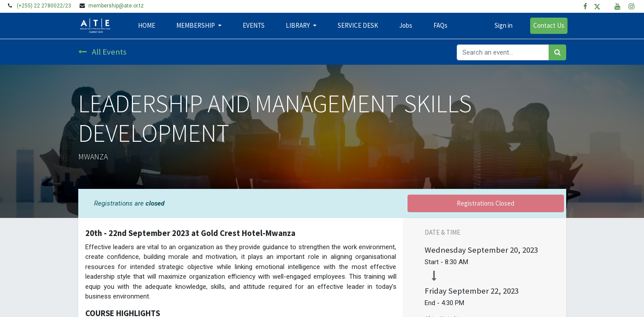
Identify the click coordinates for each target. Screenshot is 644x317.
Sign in (502, 25)
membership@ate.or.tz (116, 6)
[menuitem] (148, 26)
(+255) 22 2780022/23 (44, 6)
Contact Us (548, 25)
